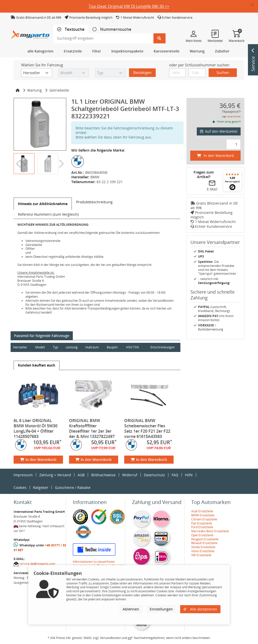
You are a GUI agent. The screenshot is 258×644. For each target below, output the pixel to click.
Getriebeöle (59, 90)
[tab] (71, 29)
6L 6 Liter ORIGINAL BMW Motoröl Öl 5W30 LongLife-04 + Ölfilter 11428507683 (36, 428)
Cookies (20, 487)
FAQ (175, 475)
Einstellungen (161, 609)
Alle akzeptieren (200, 609)
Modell (40, 347)
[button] (254, 5)
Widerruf (130, 475)
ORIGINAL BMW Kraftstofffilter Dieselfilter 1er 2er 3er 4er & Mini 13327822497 (92, 428)
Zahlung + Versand (55, 475)
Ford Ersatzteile (202, 527)
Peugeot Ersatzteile (205, 539)
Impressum (23, 475)
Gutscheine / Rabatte (73, 487)
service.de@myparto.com (37, 564)
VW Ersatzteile (201, 555)
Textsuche (74, 29)
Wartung (35, 90)
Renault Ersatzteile (204, 543)
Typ (56, 347)
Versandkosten (234, 116)
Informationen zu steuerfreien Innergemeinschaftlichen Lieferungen (99, 564)
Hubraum (93, 347)
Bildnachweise (103, 475)
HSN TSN (133, 347)
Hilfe (189, 475)
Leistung (72, 347)
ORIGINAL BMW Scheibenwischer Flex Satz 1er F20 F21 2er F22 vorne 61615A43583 (147, 428)
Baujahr (113, 347)
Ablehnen (131, 609)
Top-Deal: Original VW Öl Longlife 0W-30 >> (129, 6)
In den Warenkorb (38, 459)
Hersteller (20, 347)
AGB (81, 475)
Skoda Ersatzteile (203, 547)
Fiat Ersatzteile (202, 523)
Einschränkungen (162, 347)
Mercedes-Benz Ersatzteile (210, 531)
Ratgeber (41, 487)
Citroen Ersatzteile (204, 519)
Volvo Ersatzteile (203, 551)
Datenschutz (154, 475)
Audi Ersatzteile (202, 511)
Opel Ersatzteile (202, 535)
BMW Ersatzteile (203, 515)
